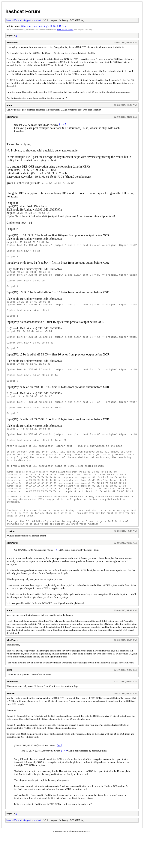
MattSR (11, 727)
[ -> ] (62, 125)
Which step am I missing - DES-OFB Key (43, 26)
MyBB (66, 865)
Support (27, 20)
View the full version (65, 29)
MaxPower (12, 42)
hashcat (37, 20)
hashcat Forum (23, 11)
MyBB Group (86, 865)
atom (9, 105)
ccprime (11, 565)
